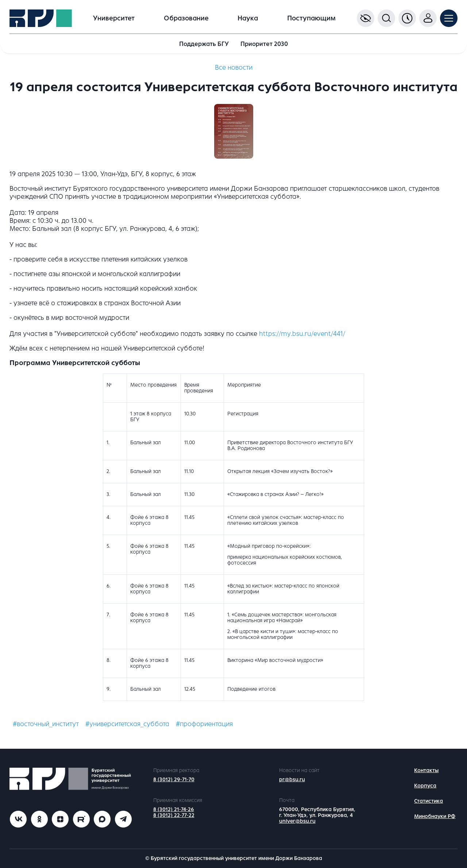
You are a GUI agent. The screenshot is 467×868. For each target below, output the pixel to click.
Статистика (429, 801)
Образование (186, 18)
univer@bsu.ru (297, 821)
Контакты (426, 770)
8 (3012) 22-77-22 (174, 815)
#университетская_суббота (127, 724)
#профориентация (204, 724)
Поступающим (311, 18)
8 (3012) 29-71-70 (174, 780)
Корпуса (425, 786)
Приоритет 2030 (264, 44)
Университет (114, 18)
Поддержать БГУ (204, 44)
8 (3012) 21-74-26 (174, 809)
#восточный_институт (46, 724)
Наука (248, 18)
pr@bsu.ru (292, 780)
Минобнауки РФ (435, 816)
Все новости (234, 67)
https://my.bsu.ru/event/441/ (302, 334)
